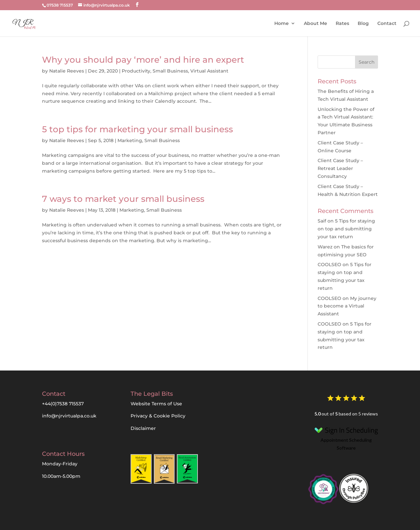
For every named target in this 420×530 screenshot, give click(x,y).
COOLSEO (329, 265)
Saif (322, 221)
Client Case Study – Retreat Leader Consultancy (340, 168)
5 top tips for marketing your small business (137, 129)
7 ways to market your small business (123, 199)
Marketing (130, 140)
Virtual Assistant (209, 71)
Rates (342, 23)
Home (282, 23)
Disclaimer (143, 428)
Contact (387, 23)
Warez (325, 247)
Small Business (170, 71)
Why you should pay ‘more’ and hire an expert (143, 60)
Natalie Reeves (67, 71)
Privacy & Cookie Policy (158, 416)
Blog (363, 23)
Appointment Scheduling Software (346, 437)
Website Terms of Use (156, 404)
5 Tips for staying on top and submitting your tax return (346, 229)
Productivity (136, 71)
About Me (315, 23)
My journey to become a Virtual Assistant (347, 306)
